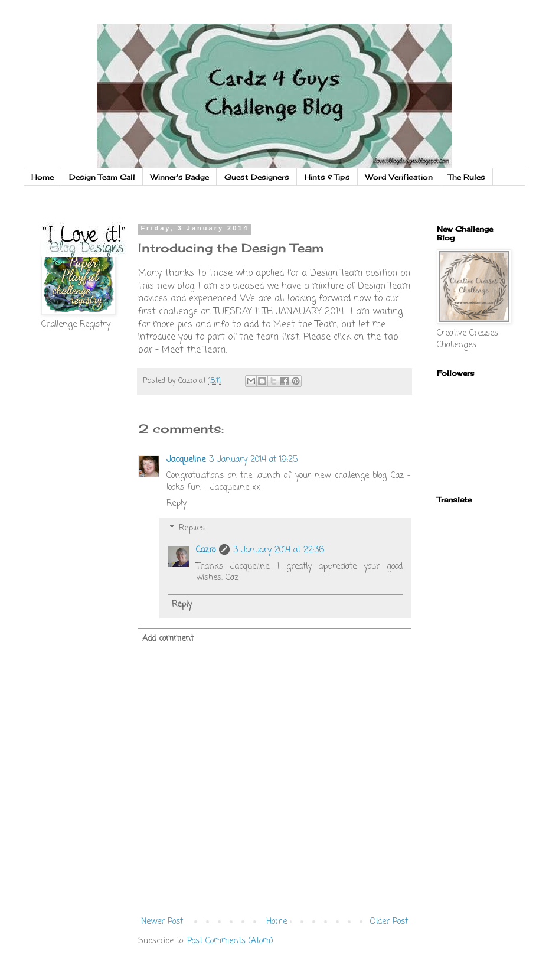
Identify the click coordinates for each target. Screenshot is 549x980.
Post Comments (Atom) (230, 941)
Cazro (206, 550)
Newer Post (162, 922)
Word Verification (399, 177)
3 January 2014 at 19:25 (253, 460)
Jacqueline (186, 460)
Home (43, 177)
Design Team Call (102, 177)
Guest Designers (257, 177)
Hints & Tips (327, 177)
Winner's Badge (180, 177)
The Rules (467, 177)
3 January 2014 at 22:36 (279, 550)
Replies (192, 528)
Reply (177, 504)
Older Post (389, 922)
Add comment (168, 639)
